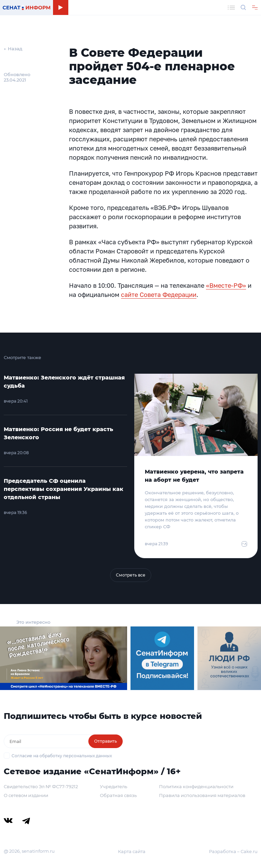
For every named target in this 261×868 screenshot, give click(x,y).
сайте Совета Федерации (159, 295)
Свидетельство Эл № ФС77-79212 (41, 786)
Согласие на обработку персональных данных (62, 756)
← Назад (13, 49)
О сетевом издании (26, 795)
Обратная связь (118, 795)
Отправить (106, 741)
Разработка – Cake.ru (233, 851)
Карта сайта (132, 851)
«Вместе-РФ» (226, 285)
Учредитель (114, 786)
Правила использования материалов (202, 795)
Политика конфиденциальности (196, 786)
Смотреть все (131, 575)
